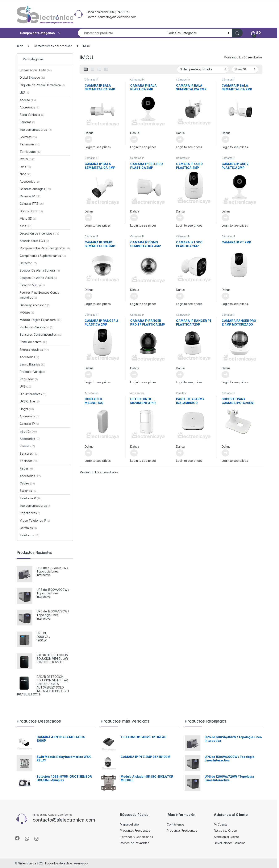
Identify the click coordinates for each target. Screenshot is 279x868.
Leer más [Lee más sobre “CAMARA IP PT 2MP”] (225, 296)
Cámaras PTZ (32, 204)
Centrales (28, 528)
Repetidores (30, 513)
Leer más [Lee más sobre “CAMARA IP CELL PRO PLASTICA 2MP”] (134, 218)
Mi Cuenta (221, 824)
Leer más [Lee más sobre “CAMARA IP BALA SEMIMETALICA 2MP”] (88, 139)
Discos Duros (31, 211)
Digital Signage (32, 77)
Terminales (30, 144)
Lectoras (28, 137)
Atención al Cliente (226, 837)
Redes (27, 468)
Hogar (27, 409)
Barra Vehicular (32, 115)
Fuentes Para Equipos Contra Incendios (39, 295)
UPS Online (30, 401)
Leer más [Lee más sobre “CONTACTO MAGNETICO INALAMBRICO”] (88, 453)
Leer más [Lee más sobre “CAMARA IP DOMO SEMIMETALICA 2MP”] (88, 296)
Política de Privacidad (135, 843)
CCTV (28, 159)
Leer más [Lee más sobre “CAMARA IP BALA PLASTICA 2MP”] (134, 139)
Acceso (28, 100)
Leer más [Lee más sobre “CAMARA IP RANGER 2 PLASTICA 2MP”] (88, 375)
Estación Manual (33, 285)
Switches (29, 491)
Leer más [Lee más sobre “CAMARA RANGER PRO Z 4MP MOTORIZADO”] (225, 375)
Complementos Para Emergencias (45, 248)
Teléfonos (30, 535)
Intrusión (28, 431)
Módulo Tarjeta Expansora (41, 320)
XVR (26, 226)
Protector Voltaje (33, 372)
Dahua (89, 133)
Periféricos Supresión (37, 327)
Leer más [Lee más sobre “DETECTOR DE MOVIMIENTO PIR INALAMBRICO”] (134, 453)
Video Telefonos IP (35, 520)
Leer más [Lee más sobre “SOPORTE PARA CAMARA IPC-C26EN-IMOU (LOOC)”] (225, 453)
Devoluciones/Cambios (230, 843)
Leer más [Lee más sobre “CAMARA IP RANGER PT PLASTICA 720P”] (180, 375)
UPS (25, 386)
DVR (25, 167)
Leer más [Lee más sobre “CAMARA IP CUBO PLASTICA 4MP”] (180, 218)
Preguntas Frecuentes (135, 830)
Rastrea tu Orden (225, 830)
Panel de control (33, 342)
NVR (26, 174)
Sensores (29, 453)
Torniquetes (30, 152)
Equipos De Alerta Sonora (40, 270)
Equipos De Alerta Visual (38, 278)
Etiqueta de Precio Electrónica (42, 85)
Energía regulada (34, 350)
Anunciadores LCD (34, 241)
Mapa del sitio (129, 824)
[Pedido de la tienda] (203, 69)
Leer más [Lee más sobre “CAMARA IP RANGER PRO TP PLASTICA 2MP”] (134, 375)
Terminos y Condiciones (136, 837)
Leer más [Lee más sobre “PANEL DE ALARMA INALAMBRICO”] (180, 453)
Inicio (20, 46)
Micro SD (28, 218)
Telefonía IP (31, 498)
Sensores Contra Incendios (41, 334)
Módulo (27, 312)
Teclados (29, 461)
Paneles (181, 393)
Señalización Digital (36, 70)
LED (24, 92)
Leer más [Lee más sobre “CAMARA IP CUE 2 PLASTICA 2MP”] (225, 218)
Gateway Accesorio (35, 305)
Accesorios (92, 393)
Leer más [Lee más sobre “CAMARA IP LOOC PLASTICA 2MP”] (180, 296)
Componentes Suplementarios (43, 256)
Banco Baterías (32, 364)
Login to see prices (98, 147)
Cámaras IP (91, 80)
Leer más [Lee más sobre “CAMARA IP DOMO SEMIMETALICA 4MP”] (134, 296)
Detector (28, 263)
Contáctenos (175, 824)
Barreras (28, 122)
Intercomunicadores (36, 130)
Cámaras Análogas (35, 189)
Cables (27, 483)
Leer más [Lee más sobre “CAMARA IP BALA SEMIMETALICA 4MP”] (88, 218)
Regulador (29, 379)
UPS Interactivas (33, 394)
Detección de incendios (39, 233)
